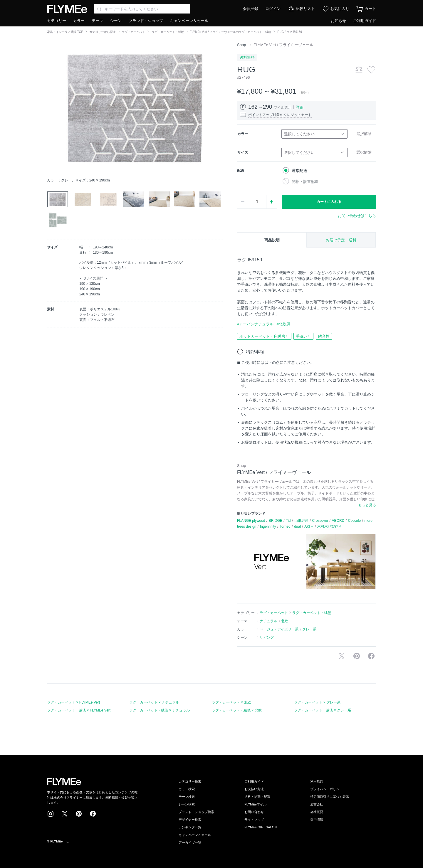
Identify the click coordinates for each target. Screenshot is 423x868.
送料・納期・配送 (257, 797)
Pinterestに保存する (357, 656)
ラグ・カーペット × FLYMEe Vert (73, 702)
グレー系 (309, 629)
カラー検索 (187, 789)
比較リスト (305, 9)
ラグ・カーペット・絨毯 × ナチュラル (160, 710)
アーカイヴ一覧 (190, 842)
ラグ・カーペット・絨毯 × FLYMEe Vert (79, 710)
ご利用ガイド (365, 21)
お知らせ (338, 21)
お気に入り (340, 9)
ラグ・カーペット (134, 32)
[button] (52, 108)
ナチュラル (268, 621)
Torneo (285, 526)
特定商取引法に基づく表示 (330, 797)
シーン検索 (187, 804)
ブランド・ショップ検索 (196, 812)
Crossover (320, 521)
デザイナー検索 (190, 820)
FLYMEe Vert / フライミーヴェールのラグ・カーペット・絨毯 (230, 32)
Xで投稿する (342, 656)
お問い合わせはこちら (357, 216)
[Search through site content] (142, 9)
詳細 (300, 107)
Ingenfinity (268, 526)
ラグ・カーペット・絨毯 (168, 32)
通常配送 (299, 171)
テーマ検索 (187, 797)
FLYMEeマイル (255, 804)
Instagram (51, 814)
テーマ (97, 21)
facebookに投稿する (371, 656)
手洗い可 (303, 336)
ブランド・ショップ (146, 21)
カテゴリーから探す (103, 32)
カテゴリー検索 (190, 781)
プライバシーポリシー (326, 789)
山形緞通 (301, 521)
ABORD (338, 521)
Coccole (354, 521)
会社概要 (317, 812)
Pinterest (79, 814)
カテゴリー (57, 21)
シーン (116, 21)
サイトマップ (254, 820)
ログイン (273, 9)
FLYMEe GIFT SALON (261, 827)
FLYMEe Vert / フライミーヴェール (283, 45)
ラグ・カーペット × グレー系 (317, 702)
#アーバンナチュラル (255, 324)
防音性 (324, 336)
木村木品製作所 (330, 526)
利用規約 (317, 781)
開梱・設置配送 (305, 182)
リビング (267, 637)
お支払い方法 (254, 789)
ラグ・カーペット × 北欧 (231, 702)
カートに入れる (329, 202)
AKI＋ (309, 526)
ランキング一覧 (190, 827)
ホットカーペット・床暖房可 (264, 336)
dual (297, 526)
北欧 (285, 621)
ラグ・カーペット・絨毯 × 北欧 (237, 710)
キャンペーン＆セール (189, 21)
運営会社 (317, 804)
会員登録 (251, 9)
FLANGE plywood (251, 521)
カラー (79, 21)
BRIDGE (276, 521)
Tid (288, 521)
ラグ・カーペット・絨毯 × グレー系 (323, 710)
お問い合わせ (254, 812)
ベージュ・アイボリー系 (279, 629)
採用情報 (317, 820)
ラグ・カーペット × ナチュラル (154, 702)
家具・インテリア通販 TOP (65, 32)
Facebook (93, 814)
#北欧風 (283, 324)
